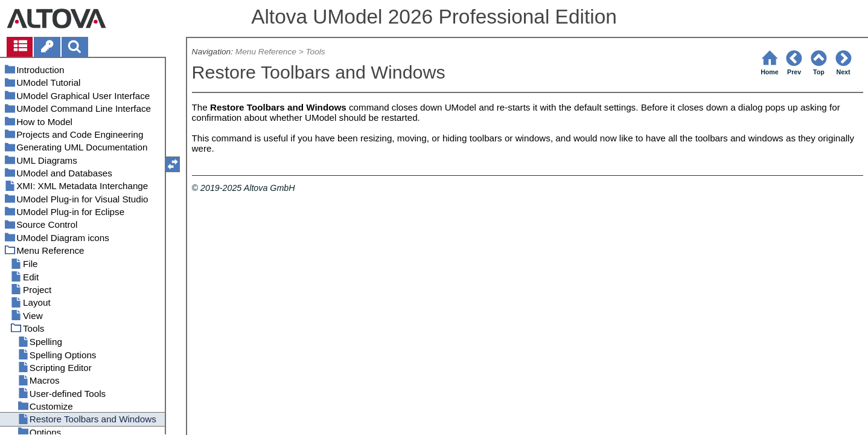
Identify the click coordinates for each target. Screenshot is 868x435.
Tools (315, 52)
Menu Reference (266, 52)
